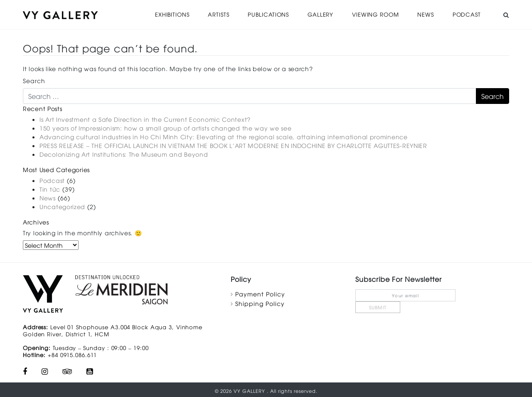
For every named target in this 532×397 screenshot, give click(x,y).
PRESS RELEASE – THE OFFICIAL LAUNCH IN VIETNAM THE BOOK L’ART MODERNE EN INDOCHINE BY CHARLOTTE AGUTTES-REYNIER (233, 145)
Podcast (466, 14)
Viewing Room (376, 14)
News (426, 14)
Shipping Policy (260, 303)
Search (34, 80)
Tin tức (50, 189)
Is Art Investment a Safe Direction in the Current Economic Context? (145, 119)
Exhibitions (172, 14)
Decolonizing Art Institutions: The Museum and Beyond (124, 154)
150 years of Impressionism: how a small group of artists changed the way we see (165, 127)
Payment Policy (260, 293)
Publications (269, 14)
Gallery (321, 14)
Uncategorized (62, 206)
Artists (218, 14)
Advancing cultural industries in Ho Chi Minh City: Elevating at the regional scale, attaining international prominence (224, 136)
